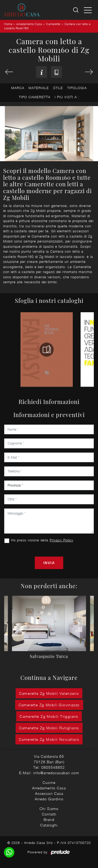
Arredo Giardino (49, 799)
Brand (49, 820)
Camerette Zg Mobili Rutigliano (49, 728)
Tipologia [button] (77, 88)
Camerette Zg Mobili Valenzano (49, 693)
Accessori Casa (49, 793)
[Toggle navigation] (88, 10)
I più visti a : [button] (67, 97)
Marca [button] (18, 88)
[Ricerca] (76, 10)
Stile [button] (58, 88)
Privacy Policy (61, 540)
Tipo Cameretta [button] (35, 97)
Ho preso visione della (42, 540)
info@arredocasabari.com (56, 773)
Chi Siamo (49, 809)
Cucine (49, 782)
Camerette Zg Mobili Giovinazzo (49, 705)
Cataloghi (49, 825)
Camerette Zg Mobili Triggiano (49, 716)
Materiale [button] (39, 88)
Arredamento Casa (29, 24)
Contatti (49, 814)
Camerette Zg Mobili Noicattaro (49, 739)
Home (8, 24)
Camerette (53, 24)
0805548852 (53, 767)
